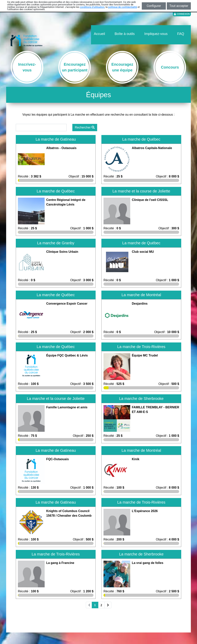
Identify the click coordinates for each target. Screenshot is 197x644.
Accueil (99, 34)
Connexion (182, 14)
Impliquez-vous (156, 34)
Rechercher (85, 127)
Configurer (154, 6)
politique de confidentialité (123, 7)
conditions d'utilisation (92, 7)
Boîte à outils (125, 34)
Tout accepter (179, 6)
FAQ (181, 34)
